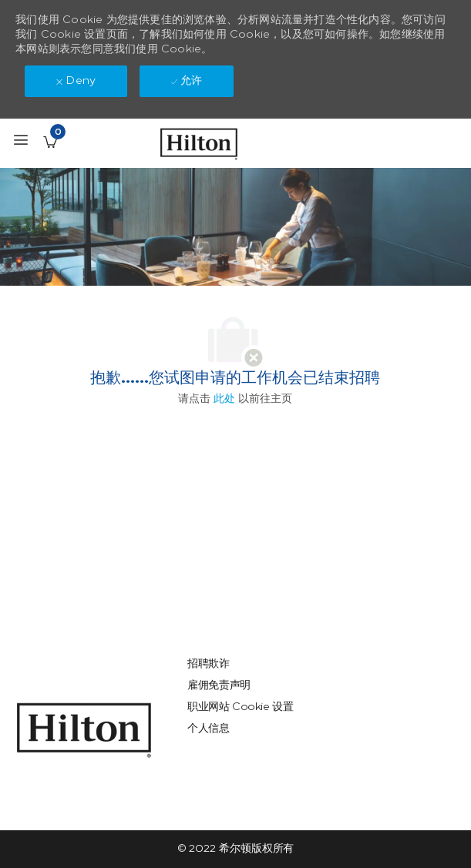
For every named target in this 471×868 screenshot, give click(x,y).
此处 (224, 399)
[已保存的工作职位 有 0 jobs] (50, 142)
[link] (84, 730)
